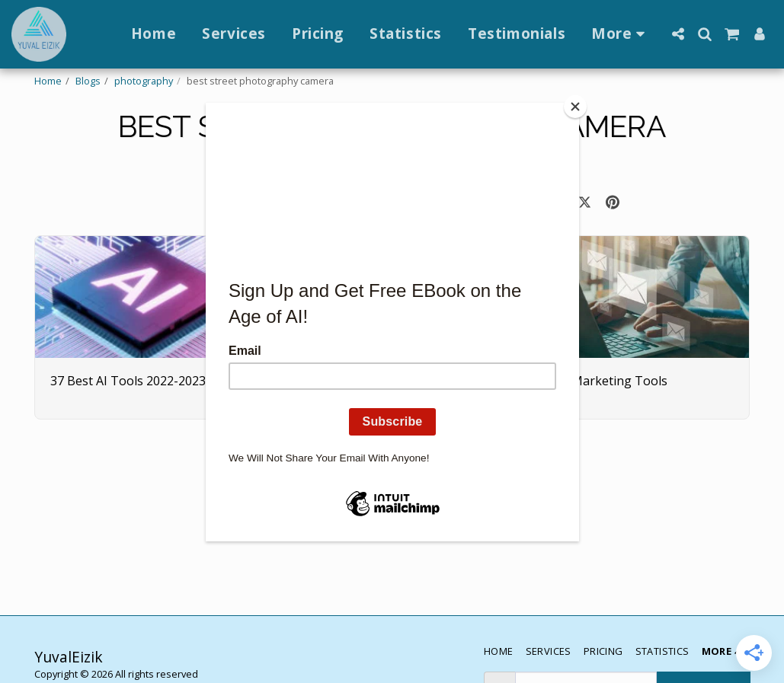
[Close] (575, 107)
